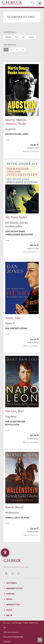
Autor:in (31, 37)
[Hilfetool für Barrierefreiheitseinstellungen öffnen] (5, 552)
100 (23, 50)
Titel (17, 37)
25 (11, 50)
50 (17, 50)
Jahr (23, 37)
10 (6, 50)
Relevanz (8, 37)
